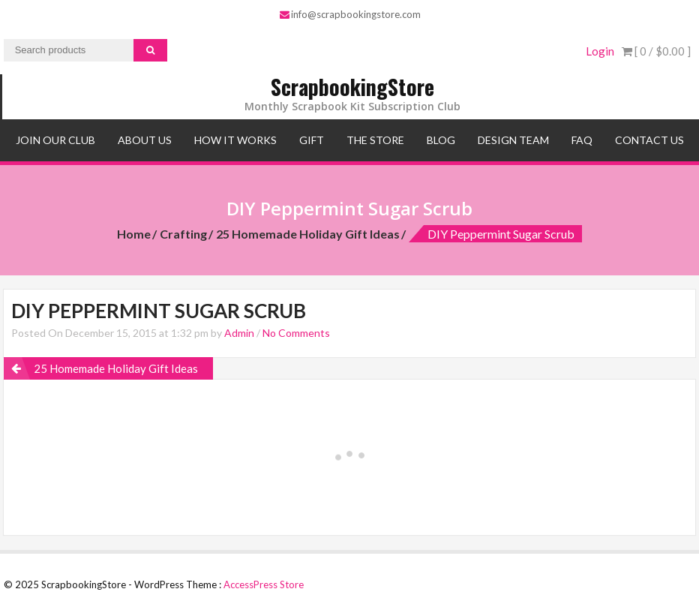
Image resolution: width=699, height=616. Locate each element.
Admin (239, 333)
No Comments (296, 333)
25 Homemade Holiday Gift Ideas (308, 234)
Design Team (513, 140)
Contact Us (649, 140)
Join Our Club (55, 140)
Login (600, 51)
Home (134, 234)
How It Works (235, 140)
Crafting (183, 234)
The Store (375, 140)
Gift (312, 140)
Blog (441, 140)
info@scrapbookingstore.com (350, 14)
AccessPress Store (264, 584)
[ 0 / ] (656, 51)
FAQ (582, 140)
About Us (145, 140)
